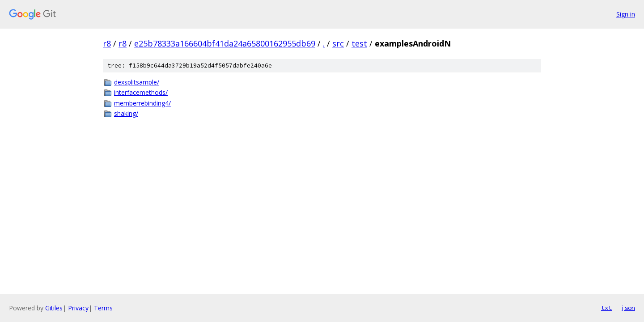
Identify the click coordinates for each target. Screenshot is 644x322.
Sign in (626, 14)
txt (606, 308)
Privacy (78, 308)
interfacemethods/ (141, 92)
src (338, 43)
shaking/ (126, 113)
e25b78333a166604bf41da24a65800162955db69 (225, 43)
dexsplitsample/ (137, 82)
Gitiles (54, 308)
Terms (103, 308)
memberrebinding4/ (142, 103)
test (359, 43)
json (628, 308)
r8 (107, 43)
